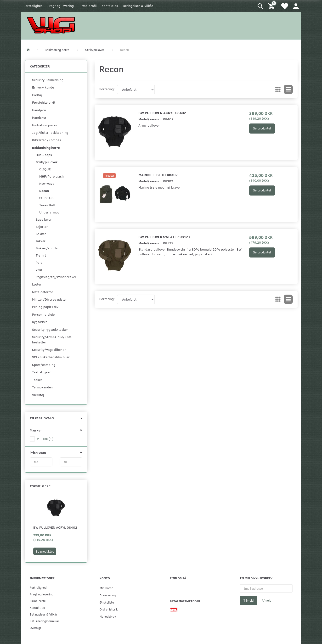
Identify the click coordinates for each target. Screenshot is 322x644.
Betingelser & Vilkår (138, 6)
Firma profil (88, 6)
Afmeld (266, 600)
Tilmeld (249, 600)
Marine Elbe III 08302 (158, 175)
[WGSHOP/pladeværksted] (52, 25)
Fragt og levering (61, 6)
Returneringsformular (44, 621)
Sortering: (107, 89)
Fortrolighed (33, 6)
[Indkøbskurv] (272, 6)
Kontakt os (110, 6)
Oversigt (35, 628)
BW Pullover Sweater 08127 (164, 237)
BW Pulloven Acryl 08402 (55, 527)
